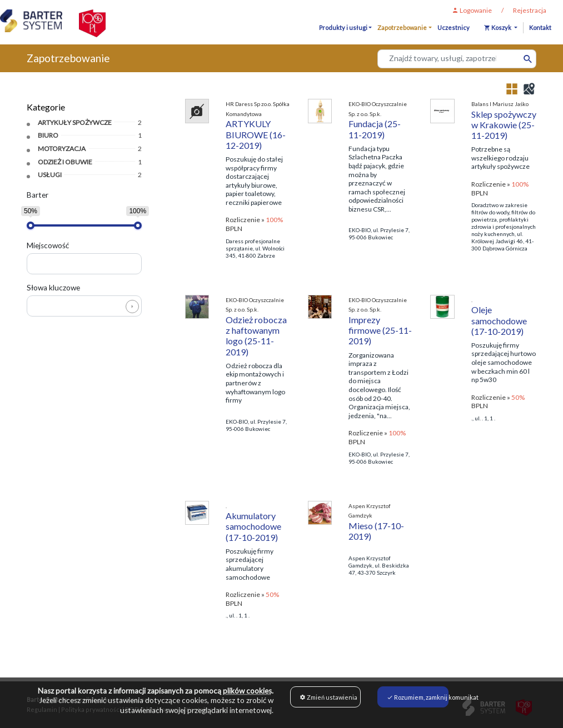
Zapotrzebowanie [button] (402, 27)
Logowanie (472, 10)
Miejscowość (48, 245)
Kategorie (46, 107)
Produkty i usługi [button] (343, 27)
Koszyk (498, 27)
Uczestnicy (454, 27)
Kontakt (540, 27)
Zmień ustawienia (328, 697)
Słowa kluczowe (53, 288)
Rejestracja (530, 10)
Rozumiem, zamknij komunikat (418, 697)
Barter (38, 195)
